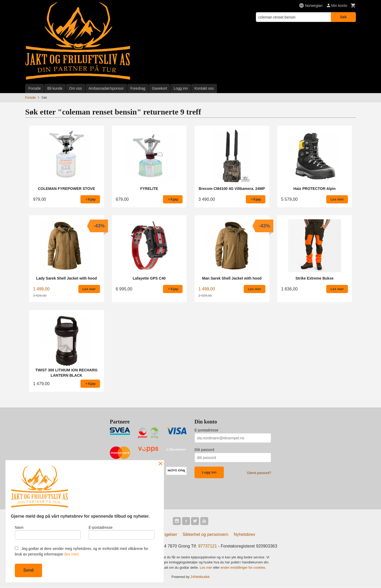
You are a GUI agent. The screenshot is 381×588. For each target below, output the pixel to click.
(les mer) (72, 554)
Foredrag (138, 88)
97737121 (208, 547)
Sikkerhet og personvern (205, 535)
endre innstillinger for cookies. (243, 568)
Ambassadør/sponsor (106, 88)
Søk (343, 17)
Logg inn (181, 88)
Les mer (207, 568)
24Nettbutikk (200, 577)
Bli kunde (55, 88)
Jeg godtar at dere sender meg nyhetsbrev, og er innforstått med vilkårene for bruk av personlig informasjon (81, 551)
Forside (35, 88)
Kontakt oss (204, 88)
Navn (48, 532)
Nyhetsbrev (245, 535)
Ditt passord (204, 450)
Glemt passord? (259, 473)
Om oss (75, 88)
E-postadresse (206, 430)
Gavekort (159, 88)
